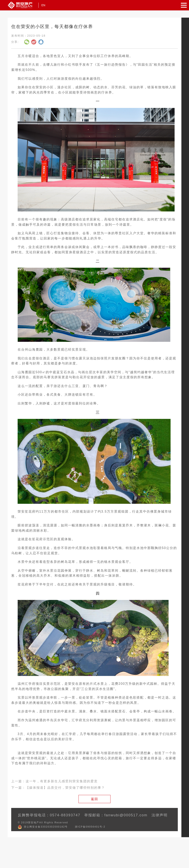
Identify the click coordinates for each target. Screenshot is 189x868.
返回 (94, 799)
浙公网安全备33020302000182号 (46, 827)
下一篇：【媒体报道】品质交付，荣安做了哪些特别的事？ (58, 788)
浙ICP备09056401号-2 (90, 827)
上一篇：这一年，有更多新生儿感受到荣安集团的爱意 (54, 781)
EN (43, 5)
